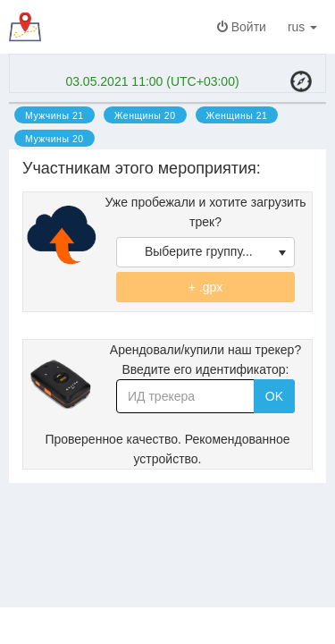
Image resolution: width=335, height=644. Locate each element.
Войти (242, 27)
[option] (54, 114)
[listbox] (205, 252)
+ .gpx (206, 287)
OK (274, 396)
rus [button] (306, 27)
